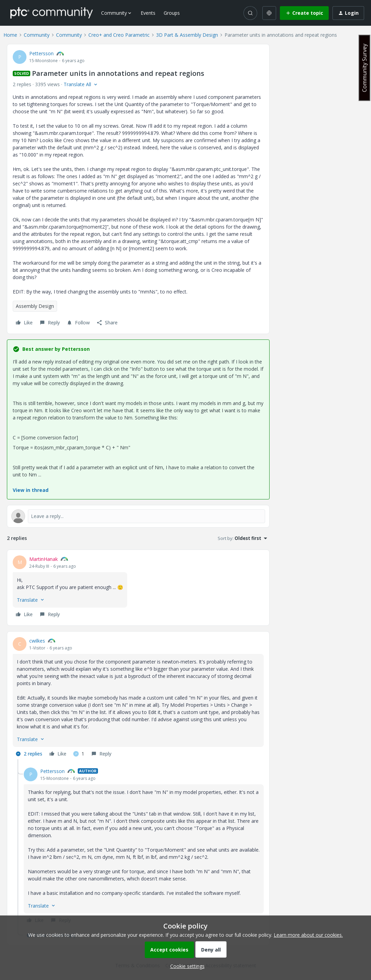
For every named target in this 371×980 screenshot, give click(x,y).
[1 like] (79, 754)
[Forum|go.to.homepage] (52, 13)
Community (37, 35)
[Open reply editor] (138, 516)
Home (10, 35)
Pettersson (41, 53)
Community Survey (364, 68)
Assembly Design (35, 306)
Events (148, 13)
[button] (304, 13)
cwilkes (37, 641)
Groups (172, 13)
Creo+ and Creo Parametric (119, 35)
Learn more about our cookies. (308, 935)
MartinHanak (43, 559)
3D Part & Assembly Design (187, 35)
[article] (138, 588)
